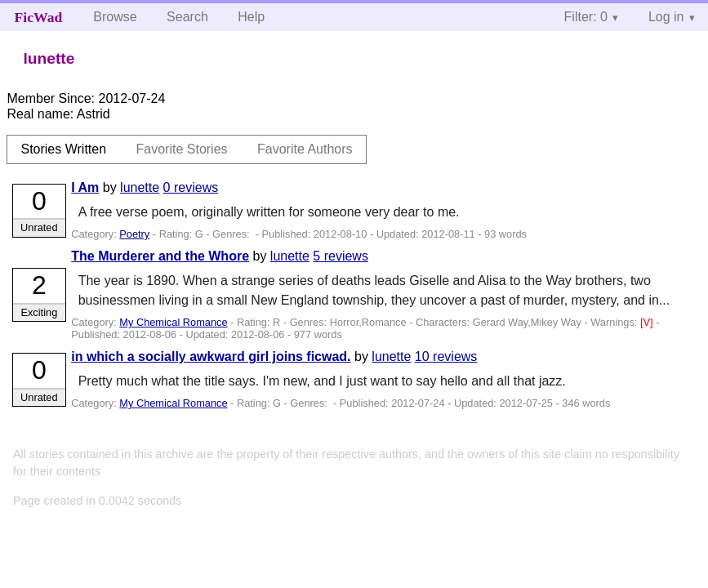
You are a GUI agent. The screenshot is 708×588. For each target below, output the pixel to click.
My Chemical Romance (173, 322)
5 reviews (341, 256)
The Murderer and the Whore (160, 256)
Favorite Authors (305, 149)
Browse (115, 17)
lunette (140, 187)
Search (187, 17)
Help (251, 17)
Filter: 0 (586, 17)
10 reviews (446, 356)
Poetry (134, 234)
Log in (666, 17)
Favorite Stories (182, 149)
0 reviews (191, 187)
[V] (648, 322)
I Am (85, 187)
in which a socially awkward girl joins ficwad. (211, 356)
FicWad (39, 17)
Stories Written (63, 149)
